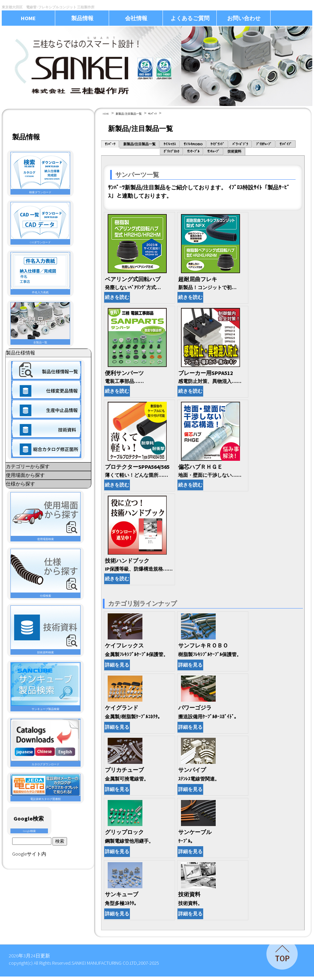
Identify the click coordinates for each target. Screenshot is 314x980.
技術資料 (234, 151)
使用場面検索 (46, 517)
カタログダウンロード (46, 742)
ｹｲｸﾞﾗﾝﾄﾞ (217, 144)
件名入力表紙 (40, 273)
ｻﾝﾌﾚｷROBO (193, 144)
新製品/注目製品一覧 (129, 114)
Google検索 (29, 831)
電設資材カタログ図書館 (46, 787)
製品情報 (82, 18)
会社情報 (136, 18)
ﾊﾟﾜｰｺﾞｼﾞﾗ (240, 144)
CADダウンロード (40, 223)
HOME (28, 18)
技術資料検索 (46, 630)
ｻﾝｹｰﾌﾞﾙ (193, 151)
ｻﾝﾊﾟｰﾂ (152, 114)
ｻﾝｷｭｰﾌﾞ (213, 151)
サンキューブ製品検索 (46, 687)
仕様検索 (46, 573)
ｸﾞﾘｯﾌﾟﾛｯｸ (171, 151)
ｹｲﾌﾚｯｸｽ (170, 144)
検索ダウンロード (40, 173)
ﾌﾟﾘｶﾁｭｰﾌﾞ (264, 144)
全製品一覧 (40, 323)
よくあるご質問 (190, 18)
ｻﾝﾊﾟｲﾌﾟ (286, 144)
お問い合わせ (244, 18)
